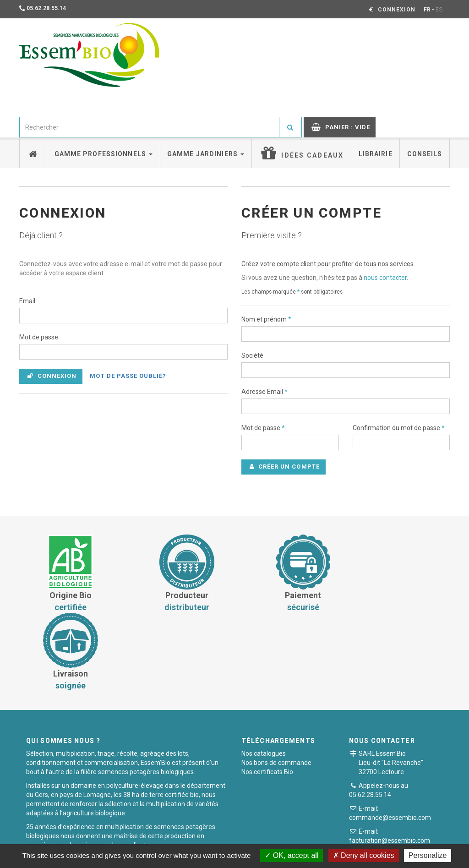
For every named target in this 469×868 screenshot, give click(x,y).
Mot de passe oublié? (128, 376)
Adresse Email (264, 392)
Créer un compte (285, 467)
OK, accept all (292, 855)
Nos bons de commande (276, 684)
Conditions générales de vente (146, 838)
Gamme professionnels (104, 154)
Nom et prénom (266, 319)
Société (252, 355)
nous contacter (385, 278)
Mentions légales (295, 838)
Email (27, 301)
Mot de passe (39, 337)
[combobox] (149, 127)
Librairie (376, 154)
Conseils (425, 154)
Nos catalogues (264, 675)
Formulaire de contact (405, 778)
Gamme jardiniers (206, 154)
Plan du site (350, 838)
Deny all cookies (364, 855)
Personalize (428, 855)
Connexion (52, 376)
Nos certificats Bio (267, 693)
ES (439, 10)
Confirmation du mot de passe (399, 428)
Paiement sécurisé (230, 838)
